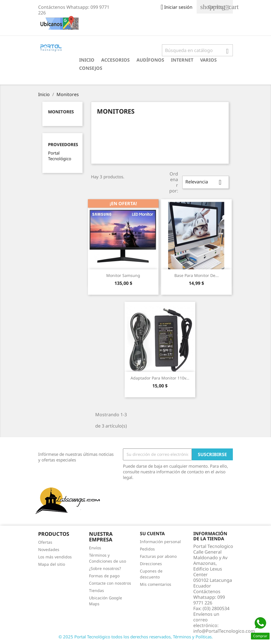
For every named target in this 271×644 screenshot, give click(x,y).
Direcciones (151, 564)
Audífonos (150, 60)
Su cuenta (152, 534)
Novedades (49, 549)
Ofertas (45, 542)
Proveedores (63, 145)
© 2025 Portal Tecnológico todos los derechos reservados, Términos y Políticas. (136, 637)
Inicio (87, 60)
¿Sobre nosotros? (105, 568)
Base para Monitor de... (197, 275)
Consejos (91, 68)
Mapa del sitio (52, 564)
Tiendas (97, 590)
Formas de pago (104, 576)
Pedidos (147, 549)
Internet (182, 60)
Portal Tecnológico (60, 156)
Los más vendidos (55, 557)
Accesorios (115, 60)
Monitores (61, 112)
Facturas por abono (158, 556)
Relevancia (205, 182)
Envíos (95, 548)
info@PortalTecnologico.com (224, 631)
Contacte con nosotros (110, 583)
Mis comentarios (156, 584)
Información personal (160, 542)
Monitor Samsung (123, 275)
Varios (208, 60)
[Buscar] (197, 50)
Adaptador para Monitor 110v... (160, 378)
